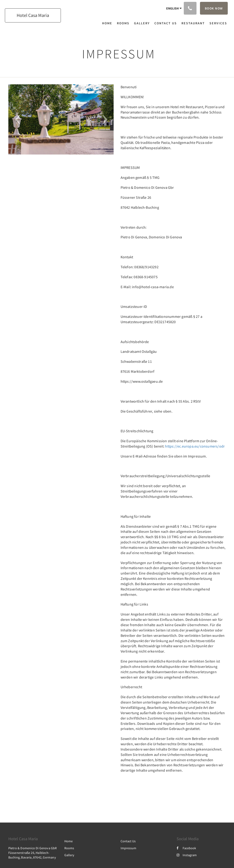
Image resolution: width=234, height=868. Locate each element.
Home (69, 841)
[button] (16, 119)
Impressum (128, 848)
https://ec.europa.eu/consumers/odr (195, 446)
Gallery (69, 855)
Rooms (69, 848)
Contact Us (128, 841)
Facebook (186, 848)
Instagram (187, 855)
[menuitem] (108, 23)
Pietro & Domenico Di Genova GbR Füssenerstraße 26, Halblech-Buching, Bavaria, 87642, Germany (33, 853)
